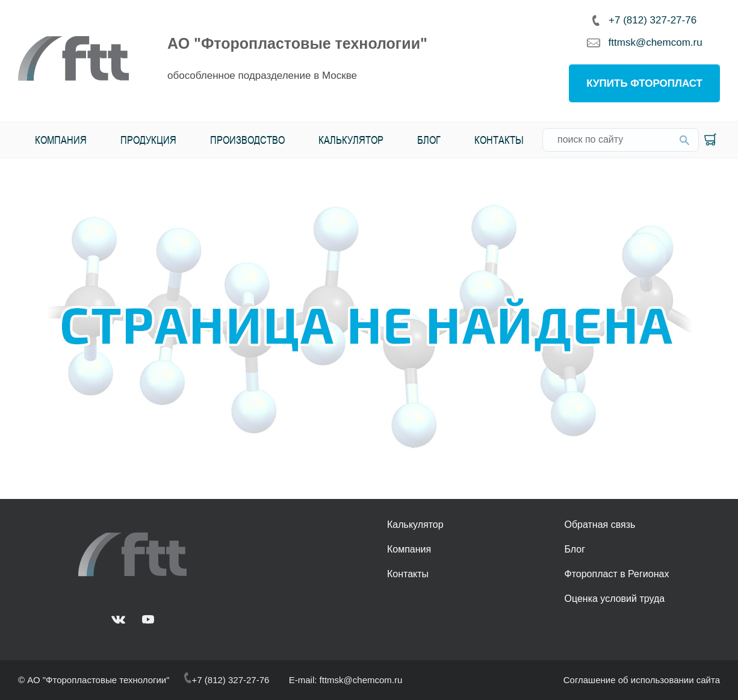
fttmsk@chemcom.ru (645, 43)
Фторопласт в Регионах (616, 574)
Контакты (499, 140)
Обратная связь (600, 525)
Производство (247, 140)
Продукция (148, 140)
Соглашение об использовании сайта (642, 680)
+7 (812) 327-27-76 (644, 20)
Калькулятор (351, 140)
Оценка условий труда (614, 599)
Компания (61, 140)
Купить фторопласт (644, 83)
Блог (429, 140)
